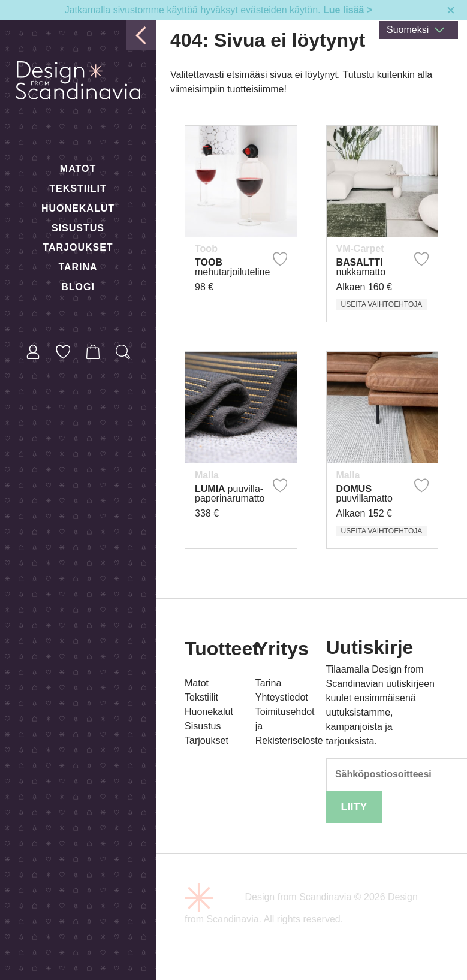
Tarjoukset (78, 247)
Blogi (78, 287)
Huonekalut (78, 208)
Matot (78, 169)
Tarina (78, 267)
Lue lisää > (348, 10)
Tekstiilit (78, 189)
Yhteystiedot (282, 697)
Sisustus (78, 228)
